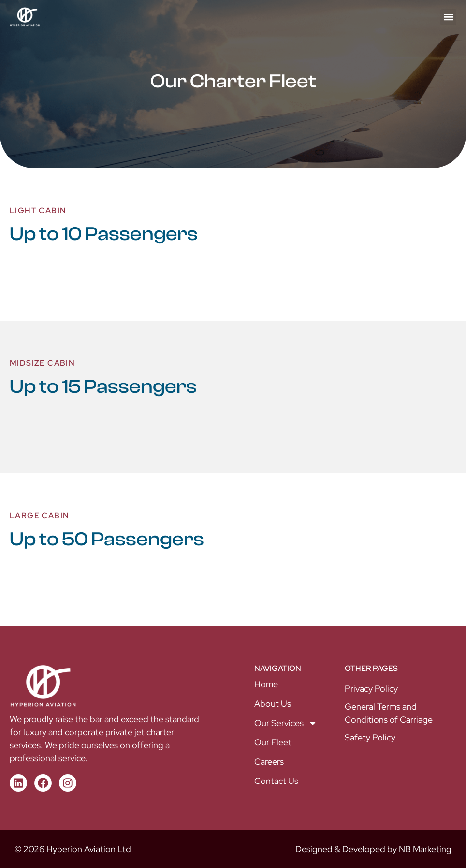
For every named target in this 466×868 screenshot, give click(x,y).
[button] (448, 17)
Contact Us (276, 781)
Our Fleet (273, 742)
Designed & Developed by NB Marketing (373, 849)
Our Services (286, 723)
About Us (273, 704)
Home (266, 684)
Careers (269, 761)
